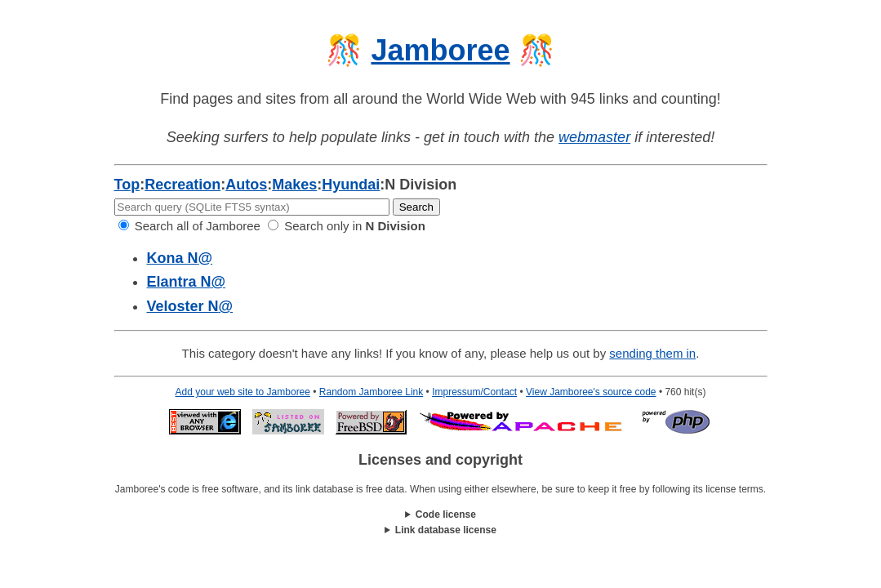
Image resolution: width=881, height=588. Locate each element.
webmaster (594, 137)
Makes (294, 185)
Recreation (182, 185)
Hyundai (351, 185)
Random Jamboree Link (371, 392)
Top (127, 185)
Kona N (180, 258)
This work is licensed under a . (441, 530)
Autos (246, 185)
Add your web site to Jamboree (243, 392)
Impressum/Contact (474, 392)
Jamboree (440, 50)
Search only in (347, 226)
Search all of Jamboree (189, 226)
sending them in (652, 353)
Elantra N (187, 282)
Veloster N (190, 306)
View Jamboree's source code (591, 392)
